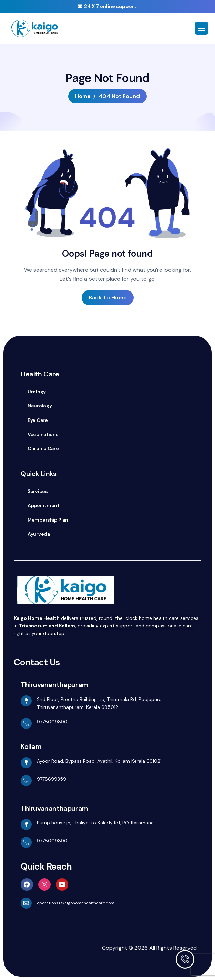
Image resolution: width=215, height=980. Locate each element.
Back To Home (108, 298)
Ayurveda (39, 534)
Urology (37, 392)
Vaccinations (43, 434)
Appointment (44, 505)
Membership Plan (48, 520)
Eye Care (38, 420)
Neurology (40, 406)
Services (38, 491)
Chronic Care (43, 448)
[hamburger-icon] (202, 28)
